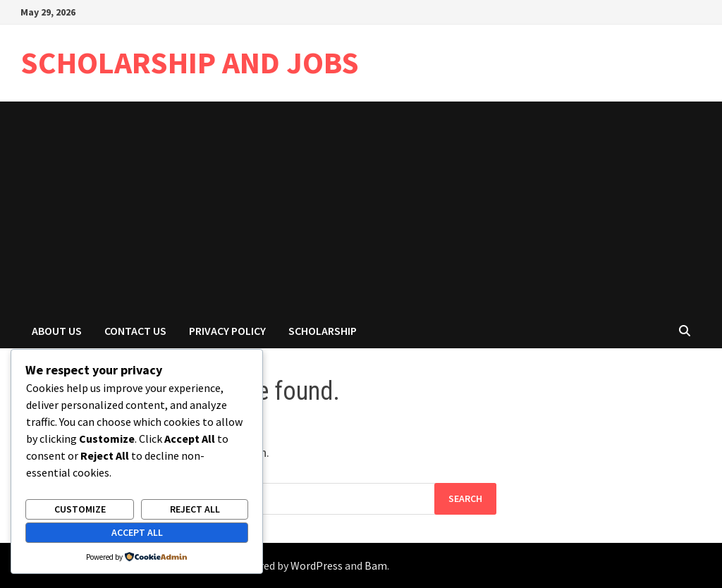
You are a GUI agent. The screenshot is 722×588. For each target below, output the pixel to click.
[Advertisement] (361, 207)
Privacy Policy (227, 331)
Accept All (137, 532)
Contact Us (135, 331)
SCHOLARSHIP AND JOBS (190, 62)
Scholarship (323, 331)
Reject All (195, 509)
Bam (376, 565)
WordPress (317, 565)
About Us (57, 331)
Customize (80, 509)
